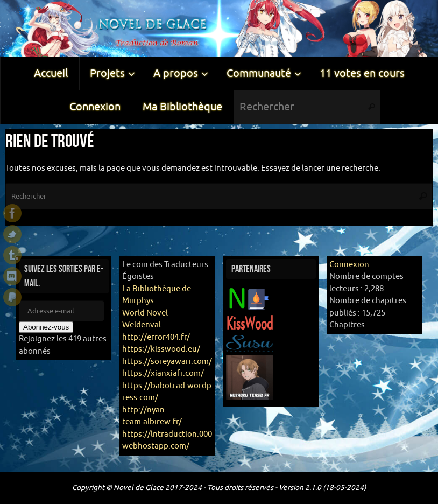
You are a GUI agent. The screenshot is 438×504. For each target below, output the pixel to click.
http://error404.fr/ (156, 337)
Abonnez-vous (46, 327)
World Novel (145, 313)
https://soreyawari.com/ (167, 362)
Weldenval (142, 325)
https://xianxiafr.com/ (163, 373)
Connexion (349, 265)
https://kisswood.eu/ (161, 349)
